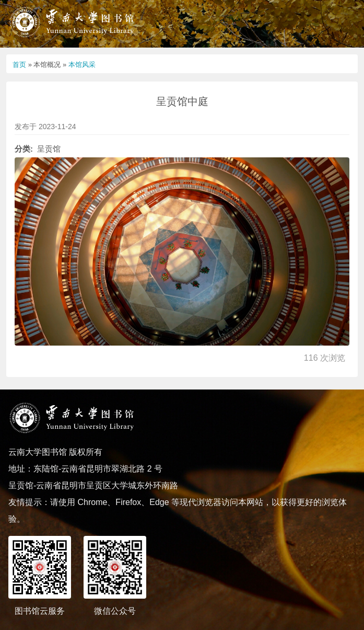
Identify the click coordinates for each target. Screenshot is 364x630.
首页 (19, 65)
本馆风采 (82, 65)
